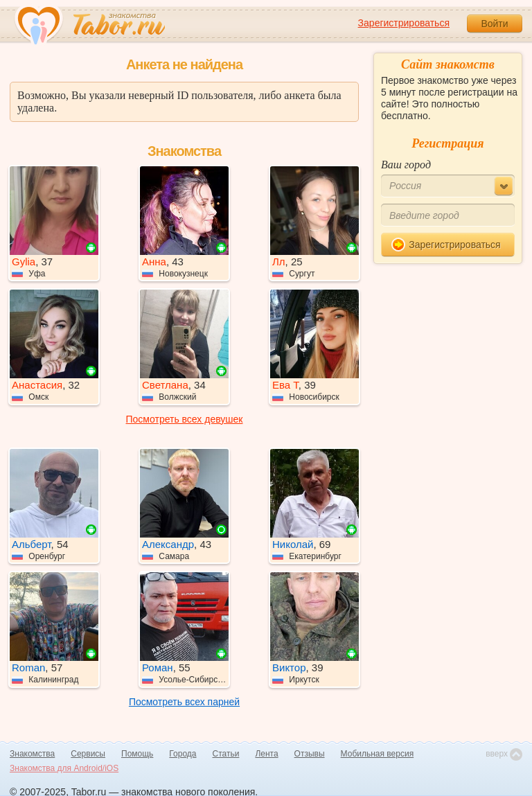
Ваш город (406, 165)
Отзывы (310, 754)
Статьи (226, 754)
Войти (494, 24)
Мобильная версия (378, 754)
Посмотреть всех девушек (185, 419)
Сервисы (88, 754)
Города (183, 754)
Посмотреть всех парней (184, 702)
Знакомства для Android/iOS (64, 768)
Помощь (137, 754)
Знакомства (32, 754)
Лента (266, 754)
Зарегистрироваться (404, 23)
